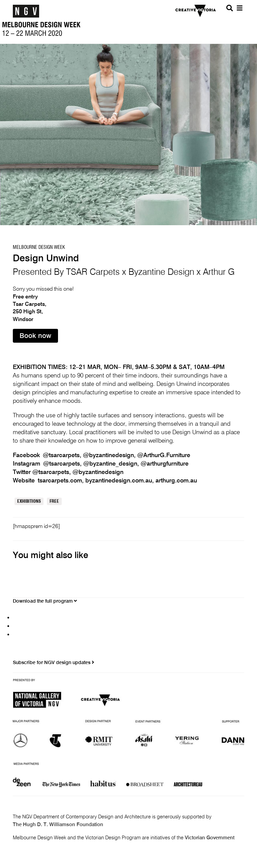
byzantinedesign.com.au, (120, 481)
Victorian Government (210, 838)
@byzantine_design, (112, 464)
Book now (35, 336)
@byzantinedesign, (110, 455)
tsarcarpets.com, (62, 481)
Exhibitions (29, 501)
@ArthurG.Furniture (164, 455)
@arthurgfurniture (165, 464)
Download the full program (45, 601)
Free (54, 501)
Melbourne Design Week (39, 247)
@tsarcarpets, (63, 455)
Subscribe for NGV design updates (53, 663)
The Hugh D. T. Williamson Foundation (58, 825)
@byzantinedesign (98, 472)
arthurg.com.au (176, 481)
